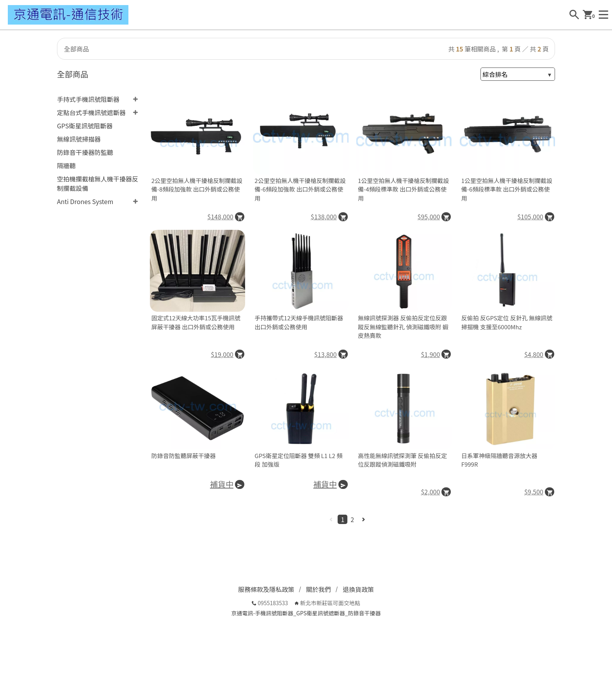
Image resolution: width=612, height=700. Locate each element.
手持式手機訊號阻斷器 (88, 99)
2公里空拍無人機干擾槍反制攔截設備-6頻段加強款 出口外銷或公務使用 (300, 189)
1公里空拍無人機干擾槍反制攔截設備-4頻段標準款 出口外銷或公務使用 (403, 189)
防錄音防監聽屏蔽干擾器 (184, 456)
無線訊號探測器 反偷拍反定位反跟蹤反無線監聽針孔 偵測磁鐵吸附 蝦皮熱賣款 (403, 327)
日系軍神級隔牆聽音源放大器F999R (499, 460)
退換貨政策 (358, 589)
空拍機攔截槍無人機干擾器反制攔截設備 (98, 183)
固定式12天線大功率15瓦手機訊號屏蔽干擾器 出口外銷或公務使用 (196, 322)
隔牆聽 (66, 165)
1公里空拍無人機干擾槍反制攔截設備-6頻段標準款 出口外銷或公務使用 (507, 189)
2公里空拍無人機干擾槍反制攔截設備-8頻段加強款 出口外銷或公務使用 (197, 189)
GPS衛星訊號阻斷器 (85, 126)
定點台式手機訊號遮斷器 (91, 112)
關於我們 (318, 589)
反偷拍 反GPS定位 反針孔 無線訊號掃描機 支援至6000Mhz (507, 322)
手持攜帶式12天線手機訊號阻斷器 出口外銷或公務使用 (299, 322)
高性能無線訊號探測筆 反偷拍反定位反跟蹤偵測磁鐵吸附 (402, 460)
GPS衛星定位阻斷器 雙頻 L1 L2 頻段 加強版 (298, 460)
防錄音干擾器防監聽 (85, 152)
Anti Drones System (85, 201)
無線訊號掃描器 (79, 139)
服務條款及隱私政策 (266, 589)
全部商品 (76, 49)
